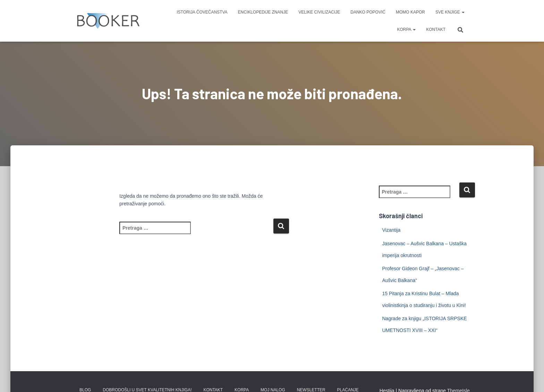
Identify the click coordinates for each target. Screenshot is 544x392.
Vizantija (392, 230)
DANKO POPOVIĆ (368, 12)
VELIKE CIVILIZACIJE (319, 12)
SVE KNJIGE (450, 12)
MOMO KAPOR (410, 12)
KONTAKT (436, 29)
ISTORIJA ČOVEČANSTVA (202, 12)
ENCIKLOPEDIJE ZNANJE (263, 12)
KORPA (406, 29)
